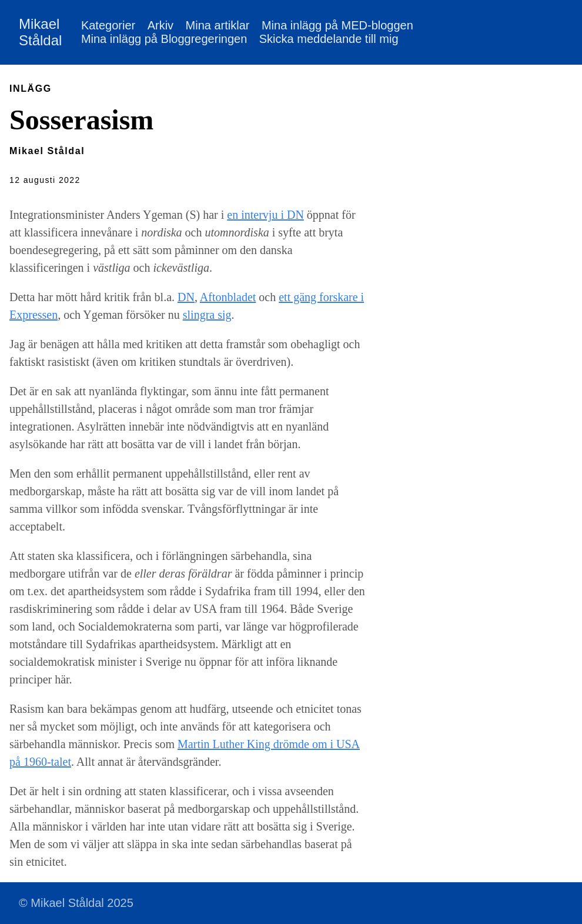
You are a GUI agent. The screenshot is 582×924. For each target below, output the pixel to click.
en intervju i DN (265, 215)
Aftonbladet (228, 297)
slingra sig (207, 315)
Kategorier (108, 25)
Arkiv (160, 25)
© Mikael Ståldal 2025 (76, 903)
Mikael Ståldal (40, 32)
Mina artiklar (218, 25)
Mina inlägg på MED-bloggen (337, 25)
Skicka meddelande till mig (329, 39)
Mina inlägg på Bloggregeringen (164, 39)
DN (186, 297)
